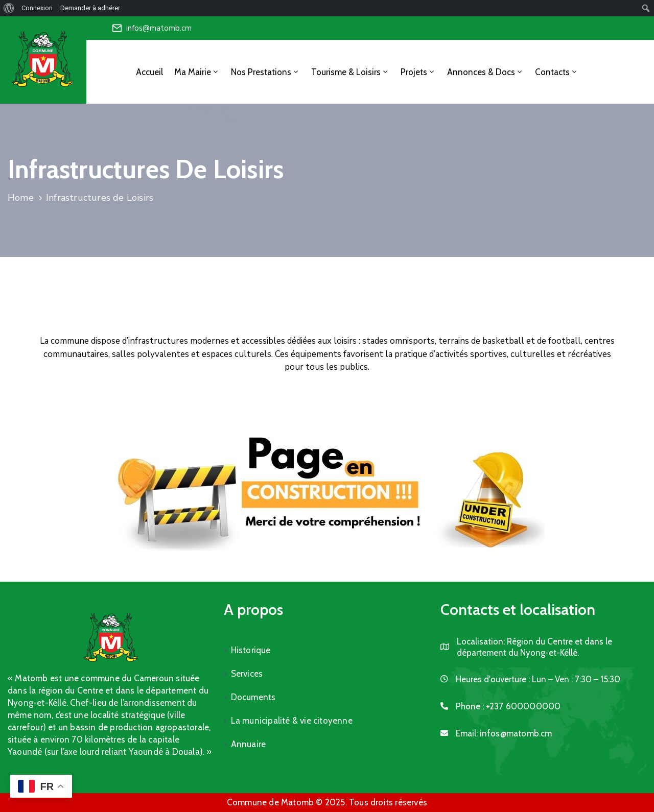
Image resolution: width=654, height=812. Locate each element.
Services (247, 674)
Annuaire (249, 744)
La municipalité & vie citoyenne (292, 721)
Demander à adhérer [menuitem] (90, 8)
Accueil (149, 72)
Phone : (508, 706)
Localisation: (481, 641)
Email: (504, 733)
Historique (251, 650)
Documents (253, 697)
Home (21, 198)
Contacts (557, 72)
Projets (418, 72)
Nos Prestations (265, 72)
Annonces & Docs (485, 72)
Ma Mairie (197, 72)
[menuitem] (9, 8)
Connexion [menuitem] (37, 8)
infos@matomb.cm (159, 28)
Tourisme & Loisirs (350, 72)
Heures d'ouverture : (493, 679)
